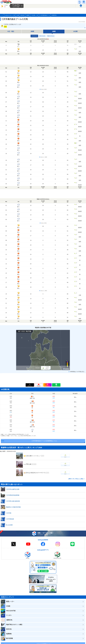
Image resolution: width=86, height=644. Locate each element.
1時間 (54, 31)
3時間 (32, 31)
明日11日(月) (42, 36)
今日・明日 (11, 31)
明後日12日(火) (51, 36)
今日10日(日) (34, 36)
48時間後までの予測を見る (77, 372)
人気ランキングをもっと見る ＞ (76, 479)
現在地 (81, 7)
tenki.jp (6, 2)
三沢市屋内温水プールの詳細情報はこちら (44, 441)
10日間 (75, 31)
